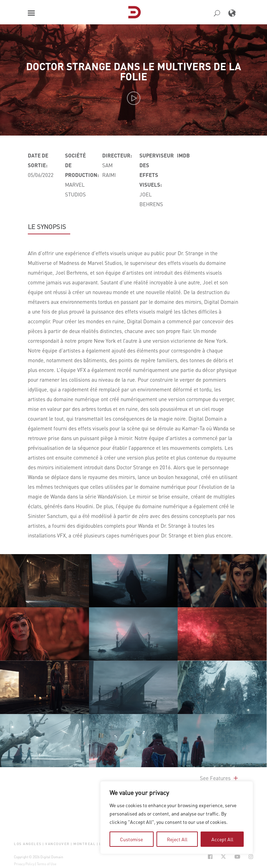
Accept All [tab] (222, 839)
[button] (31, 13)
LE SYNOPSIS (47, 227)
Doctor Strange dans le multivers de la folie (134, 71)
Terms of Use (47, 864)
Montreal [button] (84, 843)
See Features (220, 778)
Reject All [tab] (177, 839)
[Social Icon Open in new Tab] (210, 857)
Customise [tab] (131, 839)
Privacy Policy (24, 864)
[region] (177, 818)
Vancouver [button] (58, 843)
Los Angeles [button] (28, 843)
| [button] (43, 843)
